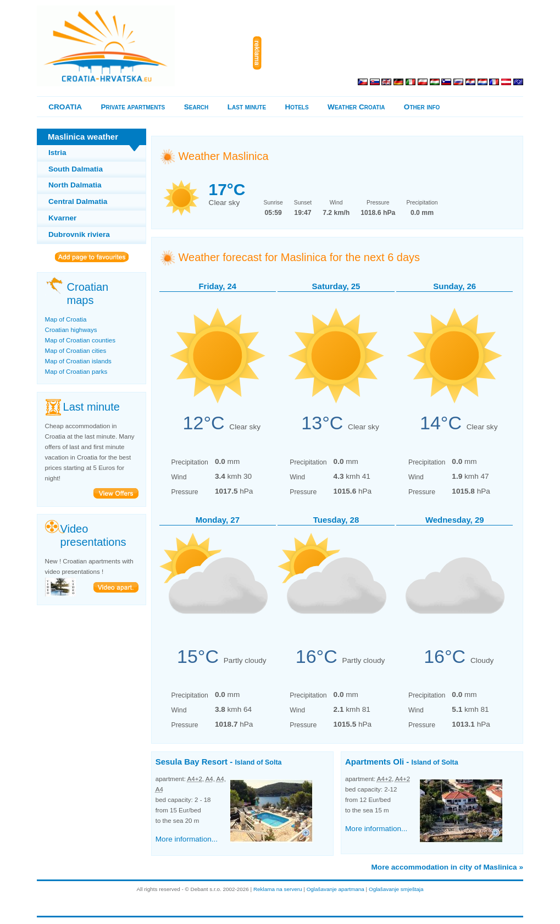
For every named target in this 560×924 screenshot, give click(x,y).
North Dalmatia (75, 185)
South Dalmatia (76, 169)
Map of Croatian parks (76, 372)
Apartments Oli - (402, 762)
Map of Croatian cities (76, 351)
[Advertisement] (395, 53)
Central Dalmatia (78, 201)
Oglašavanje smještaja (396, 889)
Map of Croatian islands (78, 361)
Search (196, 107)
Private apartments (133, 107)
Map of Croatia (66, 319)
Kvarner (62, 218)
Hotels (297, 107)
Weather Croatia (356, 107)
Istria (57, 153)
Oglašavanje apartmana (336, 889)
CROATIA (65, 107)
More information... (187, 839)
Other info (422, 107)
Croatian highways (71, 330)
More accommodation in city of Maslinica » (447, 867)
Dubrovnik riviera (79, 234)
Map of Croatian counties (80, 340)
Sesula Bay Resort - (219, 762)
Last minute (247, 107)
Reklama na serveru (278, 889)
